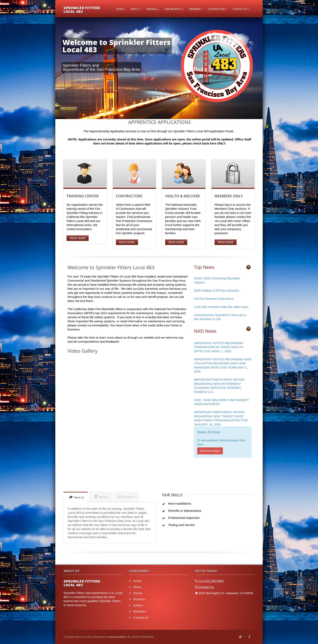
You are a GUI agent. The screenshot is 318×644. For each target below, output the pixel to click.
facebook (249, 637)
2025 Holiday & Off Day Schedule (217, 290)
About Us (76, 497)
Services (101, 497)
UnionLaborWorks (117, 637)
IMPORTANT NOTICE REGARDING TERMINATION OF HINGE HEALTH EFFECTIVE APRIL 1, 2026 (219, 347)
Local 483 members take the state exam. (222, 307)
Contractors (216, 9)
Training (152, 9)
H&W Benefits (173, 9)
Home (120, 9)
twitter (240, 637)
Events (138, 593)
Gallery (138, 605)
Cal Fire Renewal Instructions (214, 299)
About (135, 9)
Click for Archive (210, 451)
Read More (78, 238)
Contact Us (240, 9)
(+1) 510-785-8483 (211, 581)
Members (195, 9)
